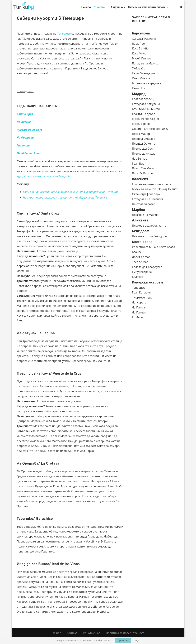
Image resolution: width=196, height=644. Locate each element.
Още (136, 641)
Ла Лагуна (24, 122)
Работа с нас (92, 633)
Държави (99, 7)
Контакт (72, 633)
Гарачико (23, 145)
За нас (57, 633)
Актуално (117, 7)
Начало (86, 7)
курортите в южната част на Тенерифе (44, 176)
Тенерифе (64, 34)
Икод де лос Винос (29, 153)
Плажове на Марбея (146, 215)
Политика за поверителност (125, 633)
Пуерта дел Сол (142, 149)
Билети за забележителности (147, 7)
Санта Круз (25, 114)
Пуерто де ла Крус (29, 130)
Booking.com (25, 91)
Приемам (123, 640)
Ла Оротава (25, 138)
